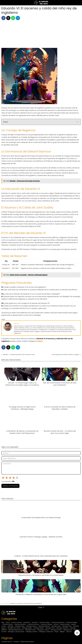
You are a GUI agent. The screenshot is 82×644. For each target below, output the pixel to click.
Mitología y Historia (32, 632)
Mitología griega (27, 628)
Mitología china (67, 626)
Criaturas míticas (16, 622)
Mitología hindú (50, 628)
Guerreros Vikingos (46, 624)
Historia (56, 624)
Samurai (69, 632)
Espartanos (27, 622)
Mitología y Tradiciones (46, 632)
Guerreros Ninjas (8, 624)
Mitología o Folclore (43, 630)
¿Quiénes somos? (7, 642)
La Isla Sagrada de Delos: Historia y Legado (65, 354)
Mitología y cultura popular (16, 632)
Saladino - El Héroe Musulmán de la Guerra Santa (19, 354)
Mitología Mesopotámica (16, 630)
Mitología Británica (44, 626)
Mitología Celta (56, 626)
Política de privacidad (27, 642)
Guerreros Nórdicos (20, 624)
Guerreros (35, 622)
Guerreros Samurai (33, 624)
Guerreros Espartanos (58, 622)
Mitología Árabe (20, 626)
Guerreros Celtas (45, 622)
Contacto (16, 642)
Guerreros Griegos (72, 622)
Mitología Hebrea (39, 628)
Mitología (11, 626)
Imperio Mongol (65, 624)
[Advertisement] (41, 35)
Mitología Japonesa (62, 628)
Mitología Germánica (14, 628)
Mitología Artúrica (32, 626)
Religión (62, 632)
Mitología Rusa (68, 630)
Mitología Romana (56, 630)
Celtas (8, 622)
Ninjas (56, 632)
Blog (3, 622)
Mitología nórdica (30, 630)
